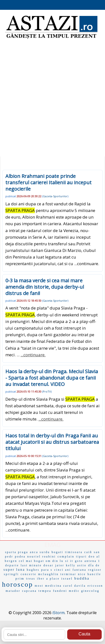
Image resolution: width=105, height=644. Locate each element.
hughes (33, 570)
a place (53, 579)
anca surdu (40, 552)
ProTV (47, 391)
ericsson (95, 586)
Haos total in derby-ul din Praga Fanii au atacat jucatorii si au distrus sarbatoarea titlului (52, 442)
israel (67, 578)
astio (82, 565)
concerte (29, 574)
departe (12, 565)
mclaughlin (48, 574)
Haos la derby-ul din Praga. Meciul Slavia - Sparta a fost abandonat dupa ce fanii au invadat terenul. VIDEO (52, 378)
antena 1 (92, 561)
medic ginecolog (84, 591)
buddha (82, 578)
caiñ (88, 552)
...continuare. (87, 264)
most (39, 586)
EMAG (53, 545)
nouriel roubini (41, 557)
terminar (68, 574)
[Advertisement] (52, 99)
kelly (71, 565)
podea (20, 557)
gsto (79, 561)
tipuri (82, 557)
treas (31, 579)
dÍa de (94, 565)
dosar (48, 565)
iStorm (58, 613)
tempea (45, 591)
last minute (31, 565)
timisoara (74, 552)
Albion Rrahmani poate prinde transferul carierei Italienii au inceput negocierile (48, 182)
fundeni (60, 591)
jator (60, 565)
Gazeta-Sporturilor (55, 196)
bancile (94, 574)
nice (82, 574)
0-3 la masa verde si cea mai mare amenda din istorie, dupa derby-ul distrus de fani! (45, 287)
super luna (14, 570)
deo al (94, 557)
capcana (29, 591)
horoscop (17, 584)
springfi (11, 574)
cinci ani (62, 570)
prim (20, 578)
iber (41, 579)
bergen (11, 561)
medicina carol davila (65, 586)
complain (66, 557)
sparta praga (17, 552)
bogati (58, 552)
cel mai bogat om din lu (41, 561)
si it (69, 561)
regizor (95, 570)
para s (47, 570)
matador (13, 591)
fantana (79, 570)
